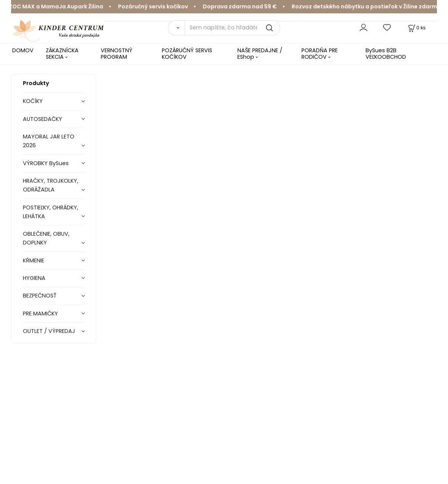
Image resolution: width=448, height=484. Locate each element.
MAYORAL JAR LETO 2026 (49, 141)
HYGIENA (34, 278)
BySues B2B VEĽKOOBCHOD (386, 54)
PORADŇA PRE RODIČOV (320, 54)
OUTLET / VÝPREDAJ (49, 331)
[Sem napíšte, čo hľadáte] (232, 28)
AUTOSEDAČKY (43, 119)
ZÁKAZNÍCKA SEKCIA (62, 54)
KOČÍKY (33, 101)
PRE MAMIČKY (40, 314)
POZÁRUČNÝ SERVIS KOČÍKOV (187, 54)
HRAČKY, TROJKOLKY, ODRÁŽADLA (51, 185)
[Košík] (416, 28)
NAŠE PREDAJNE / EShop (260, 54)
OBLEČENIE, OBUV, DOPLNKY (46, 238)
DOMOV (23, 50)
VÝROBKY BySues (46, 163)
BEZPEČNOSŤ (40, 296)
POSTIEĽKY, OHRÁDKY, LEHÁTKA (51, 212)
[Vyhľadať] (176, 28)
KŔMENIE (34, 260)
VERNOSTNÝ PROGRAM (117, 54)
